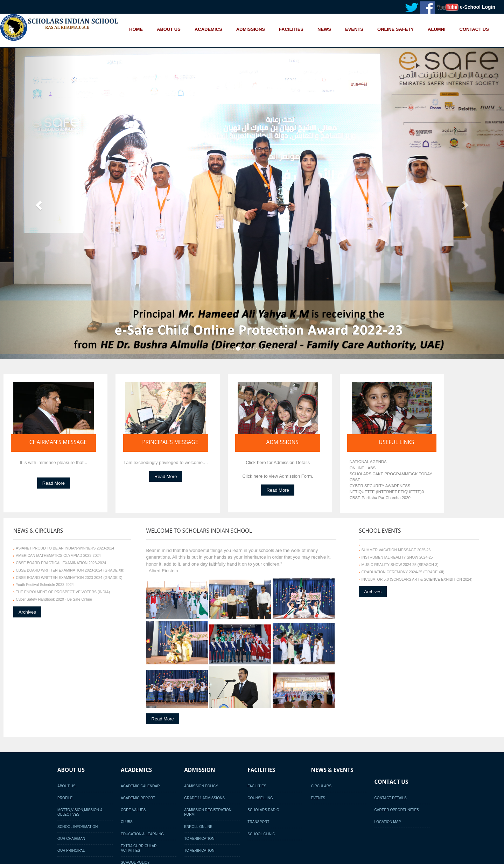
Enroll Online (198, 827)
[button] (38, 203)
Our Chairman (71, 839)
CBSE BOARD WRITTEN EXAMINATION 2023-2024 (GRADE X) (69, 578)
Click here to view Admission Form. (278, 476)
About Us (66, 786)
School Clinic (261, 834)
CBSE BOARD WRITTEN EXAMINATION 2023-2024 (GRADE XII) (70, 570)
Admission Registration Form (208, 812)
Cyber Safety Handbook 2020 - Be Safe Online (54, 599)
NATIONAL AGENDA (368, 462)
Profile (65, 798)
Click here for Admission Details (278, 462)
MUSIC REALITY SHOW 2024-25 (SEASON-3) (400, 565)
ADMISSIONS (251, 29)
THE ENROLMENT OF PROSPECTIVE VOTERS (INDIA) (63, 592)
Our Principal (71, 851)
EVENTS (354, 29)
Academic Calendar (140, 786)
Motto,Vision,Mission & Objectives (80, 812)
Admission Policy (201, 786)
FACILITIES (291, 29)
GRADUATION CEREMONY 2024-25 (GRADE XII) (403, 572)
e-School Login (478, 7)
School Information (78, 827)
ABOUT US (169, 29)
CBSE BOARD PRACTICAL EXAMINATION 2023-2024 (61, 563)
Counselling (260, 798)
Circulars (321, 786)
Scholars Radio (263, 810)
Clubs (127, 822)
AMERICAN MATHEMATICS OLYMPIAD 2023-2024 (58, 555)
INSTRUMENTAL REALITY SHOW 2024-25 (397, 557)
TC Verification (199, 839)
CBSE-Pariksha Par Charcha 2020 (380, 498)
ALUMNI (437, 29)
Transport (258, 822)
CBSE (355, 480)
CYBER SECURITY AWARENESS (380, 486)
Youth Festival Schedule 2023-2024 (45, 585)
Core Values (133, 810)
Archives (27, 612)
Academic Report (138, 798)
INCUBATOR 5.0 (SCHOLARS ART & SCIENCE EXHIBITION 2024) (417, 579)
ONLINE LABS (363, 468)
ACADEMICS (208, 29)
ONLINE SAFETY (395, 29)
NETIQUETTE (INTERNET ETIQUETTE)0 (387, 492)
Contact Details (390, 798)
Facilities (257, 786)
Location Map (387, 822)
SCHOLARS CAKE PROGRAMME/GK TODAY (391, 474)
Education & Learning (142, 834)
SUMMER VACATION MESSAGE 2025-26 (396, 550)
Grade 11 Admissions (204, 798)
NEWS (324, 29)
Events (318, 798)
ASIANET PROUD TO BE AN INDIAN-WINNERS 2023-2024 (65, 548)
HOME (136, 29)
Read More (54, 483)
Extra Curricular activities (139, 848)
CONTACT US (474, 29)
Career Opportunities (397, 810)
